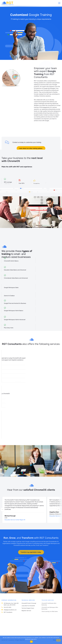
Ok (31, 642)
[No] (58, 640)
